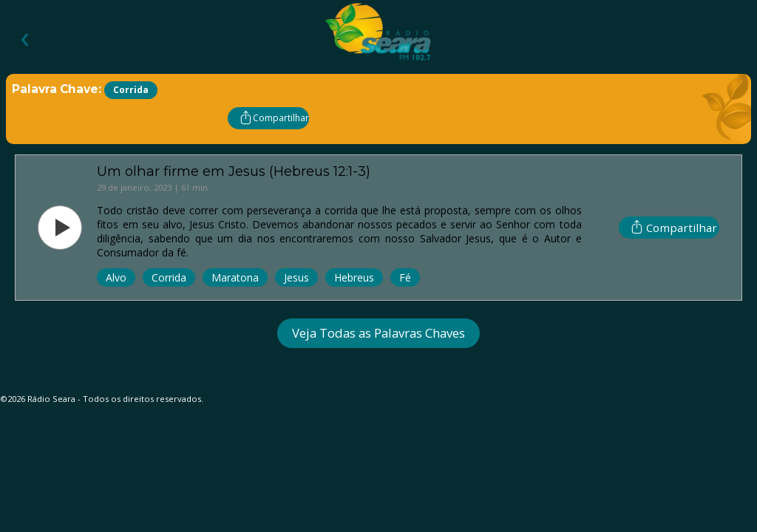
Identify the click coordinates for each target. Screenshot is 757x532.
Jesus (296, 277)
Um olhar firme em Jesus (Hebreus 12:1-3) (234, 171)
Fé (405, 277)
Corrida (169, 277)
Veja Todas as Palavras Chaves (378, 333)
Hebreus (354, 277)
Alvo (116, 277)
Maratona (235, 277)
